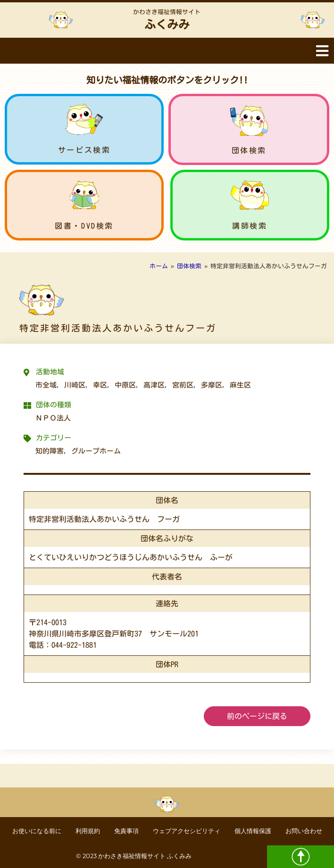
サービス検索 (84, 150)
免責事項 (126, 831)
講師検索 (250, 226)
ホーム (159, 266)
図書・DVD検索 (84, 226)
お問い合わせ (304, 831)
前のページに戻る (257, 716)
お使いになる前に (37, 831)
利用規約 (88, 831)
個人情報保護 (253, 831)
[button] (322, 51)
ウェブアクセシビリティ (187, 831)
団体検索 (249, 150)
